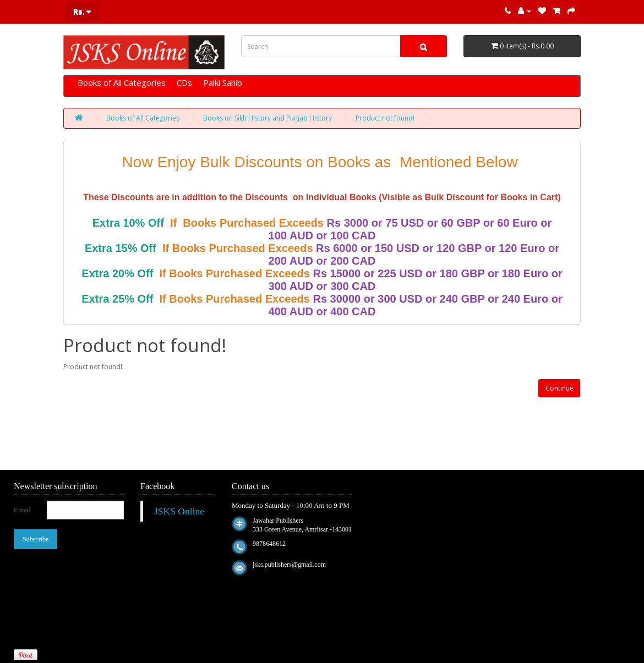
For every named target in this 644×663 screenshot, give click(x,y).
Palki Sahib (223, 83)
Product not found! (385, 118)
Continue (560, 388)
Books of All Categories (122, 83)
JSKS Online (179, 511)
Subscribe (36, 539)
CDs (184, 83)
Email (22, 510)
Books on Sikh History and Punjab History (268, 118)
